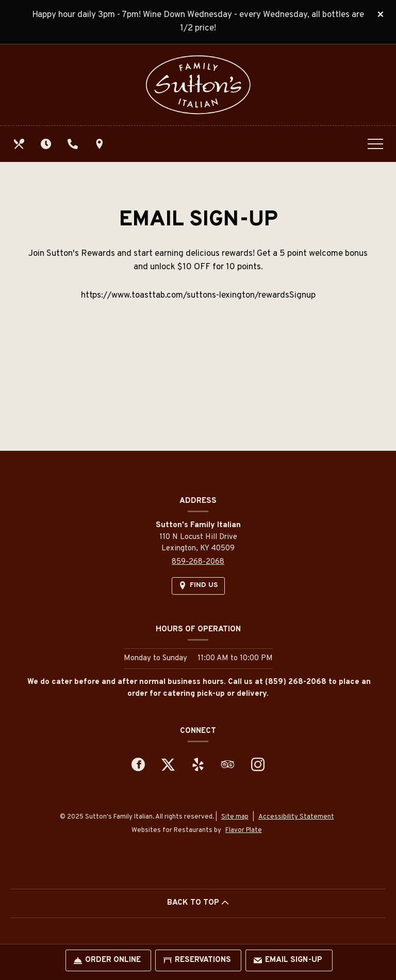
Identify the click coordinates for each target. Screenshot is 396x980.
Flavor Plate (244, 830)
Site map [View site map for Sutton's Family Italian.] (235, 817)
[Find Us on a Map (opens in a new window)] (101, 144)
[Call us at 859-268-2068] (74, 144)
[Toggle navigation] (375, 144)
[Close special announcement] (381, 15)
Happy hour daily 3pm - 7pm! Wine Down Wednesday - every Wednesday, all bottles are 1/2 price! (198, 22)
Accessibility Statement (296, 817)
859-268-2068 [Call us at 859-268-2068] (198, 562)
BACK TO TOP (198, 903)
